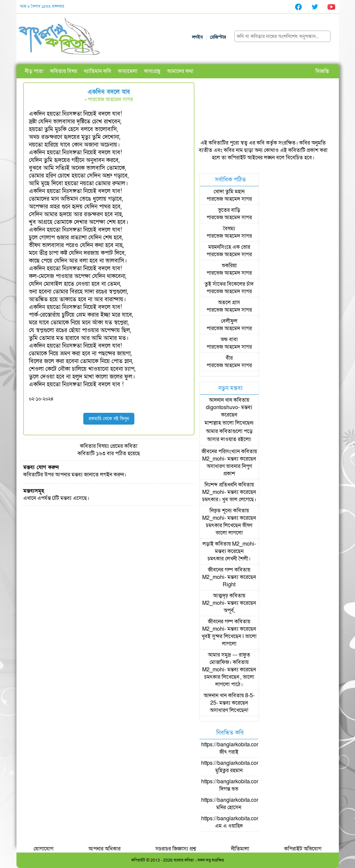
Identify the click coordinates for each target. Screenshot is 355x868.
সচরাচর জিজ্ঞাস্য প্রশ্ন (176, 849)
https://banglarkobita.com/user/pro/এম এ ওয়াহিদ (243, 822)
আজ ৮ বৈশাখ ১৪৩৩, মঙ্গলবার (42, 6)
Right (229, 585)
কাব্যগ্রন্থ (152, 71)
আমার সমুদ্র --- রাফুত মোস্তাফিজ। (229, 659)
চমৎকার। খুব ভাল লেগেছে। (229, 500)
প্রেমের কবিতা (124, 446)
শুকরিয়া (229, 266)
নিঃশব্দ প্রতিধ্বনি (221, 485)
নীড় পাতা (34, 71)
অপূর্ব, (229, 610)
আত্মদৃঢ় (220, 596)
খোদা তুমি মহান (229, 192)
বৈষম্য (229, 229)
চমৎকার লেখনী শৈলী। (229, 559)
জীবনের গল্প (220, 570)
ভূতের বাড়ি (229, 210)
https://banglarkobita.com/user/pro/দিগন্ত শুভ (243, 785)
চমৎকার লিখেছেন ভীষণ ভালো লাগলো (229, 529)
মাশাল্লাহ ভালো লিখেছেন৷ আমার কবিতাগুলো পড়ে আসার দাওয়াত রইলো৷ (229, 431)
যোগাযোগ (43, 849)
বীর (229, 358)
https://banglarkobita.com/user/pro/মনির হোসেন (243, 804)
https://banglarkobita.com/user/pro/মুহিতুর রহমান (243, 767)
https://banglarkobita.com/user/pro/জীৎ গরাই (243, 748)
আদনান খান (220, 400)
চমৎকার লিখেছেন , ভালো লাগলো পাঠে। (229, 681)
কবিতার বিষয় (63, 71)
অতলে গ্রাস (229, 303)
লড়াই (208, 544)
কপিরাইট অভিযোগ (303, 849)
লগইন (197, 37)
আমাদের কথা (180, 71)
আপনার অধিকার (104, 849)
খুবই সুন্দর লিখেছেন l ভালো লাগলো (229, 640)
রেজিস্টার (218, 37)
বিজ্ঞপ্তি (322, 71)
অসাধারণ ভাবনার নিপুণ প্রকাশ (229, 470)
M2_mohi (213, 459)
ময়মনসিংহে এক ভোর (229, 247)
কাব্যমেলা (128, 71)
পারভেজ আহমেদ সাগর (110, 100)
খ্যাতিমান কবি (97, 71)
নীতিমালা (240, 849)
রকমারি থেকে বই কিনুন (109, 419)
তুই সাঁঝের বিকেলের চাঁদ (229, 284)
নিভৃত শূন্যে (221, 511)
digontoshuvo (222, 407)
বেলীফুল (229, 321)
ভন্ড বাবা (229, 340)
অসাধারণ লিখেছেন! (229, 710)
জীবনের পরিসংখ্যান (221, 451)
